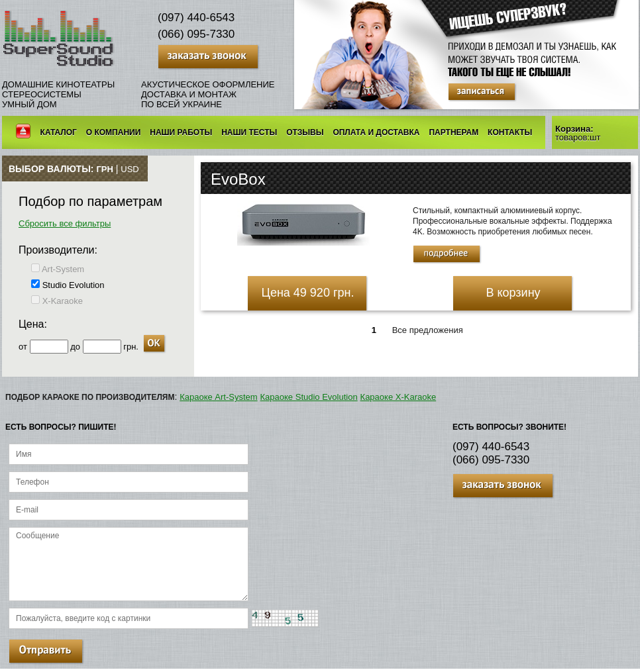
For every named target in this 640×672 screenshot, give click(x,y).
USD (130, 169)
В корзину (513, 293)
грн (104, 169)
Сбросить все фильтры (65, 223)
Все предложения (428, 330)
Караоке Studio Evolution (309, 397)
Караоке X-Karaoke (399, 397)
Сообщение (129, 564)
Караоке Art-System (218, 397)
